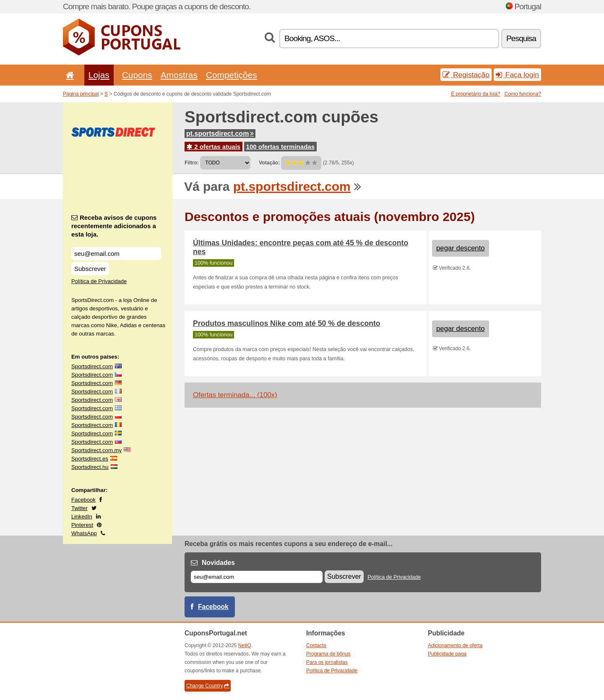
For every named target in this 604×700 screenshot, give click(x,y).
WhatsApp (84, 533)
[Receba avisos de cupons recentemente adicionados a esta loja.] (116, 254)
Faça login (517, 75)
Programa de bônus (328, 654)
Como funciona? (523, 94)
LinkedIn (82, 517)
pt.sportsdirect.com (220, 134)
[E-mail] (257, 577)
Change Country (208, 686)
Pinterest (82, 525)
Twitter (79, 508)
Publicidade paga (447, 654)
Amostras (179, 75)
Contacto (316, 645)
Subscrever (90, 269)
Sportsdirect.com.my (96, 450)
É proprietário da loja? (475, 94)
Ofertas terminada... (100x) (235, 395)
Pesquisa (521, 38)
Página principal (81, 94)
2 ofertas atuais (213, 147)
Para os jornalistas (327, 662)
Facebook (83, 500)
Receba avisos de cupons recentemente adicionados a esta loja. (114, 226)
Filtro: (192, 163)
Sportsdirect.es (90, 459)
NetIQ (245, 645)
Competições (232, 75)
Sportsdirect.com (92, 366)
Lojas (99, 75)
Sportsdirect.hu (90, 467)
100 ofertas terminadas (280, 147)
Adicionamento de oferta (455, 645)
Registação (466, 75)
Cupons (137, 75)
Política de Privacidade (99, 281)
